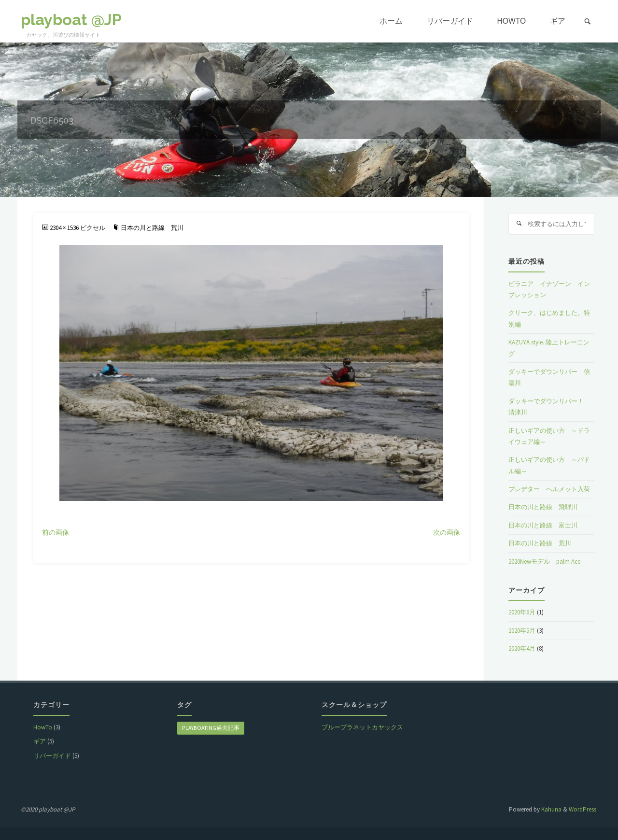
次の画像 (447, 532)
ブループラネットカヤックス (362, 727)
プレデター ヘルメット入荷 (549, 489)
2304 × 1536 (65, 228)
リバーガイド (52, 756)
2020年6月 (522, 612)
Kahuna (551, 809)
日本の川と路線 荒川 (152, 228)
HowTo (43, 727)
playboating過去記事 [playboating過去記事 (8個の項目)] (211, 728)
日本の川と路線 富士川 (543, 525)
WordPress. (583, 809)
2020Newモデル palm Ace (544, 562)
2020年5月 (522, 631)
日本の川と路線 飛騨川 (543, 507)
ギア (40, 741)
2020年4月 (522, 648)
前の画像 (56, 532)
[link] (587, 22)
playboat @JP (71, 20)
